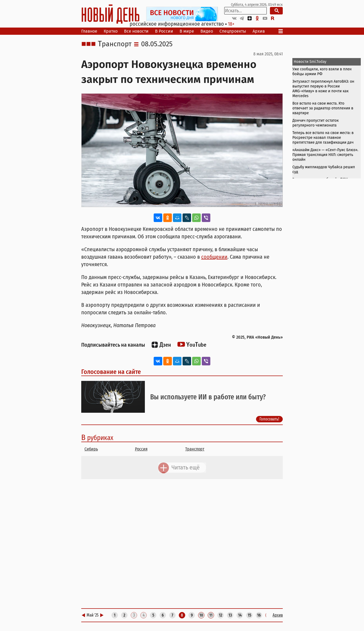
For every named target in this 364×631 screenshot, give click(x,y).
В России (164, 31)
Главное (89, 31)
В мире (187, 31)
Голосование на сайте (111, 372)
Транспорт (115, 44)
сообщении (214, 257)
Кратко (111, 31)
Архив (259, 31)
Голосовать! (269, 419)
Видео (207, 31)
